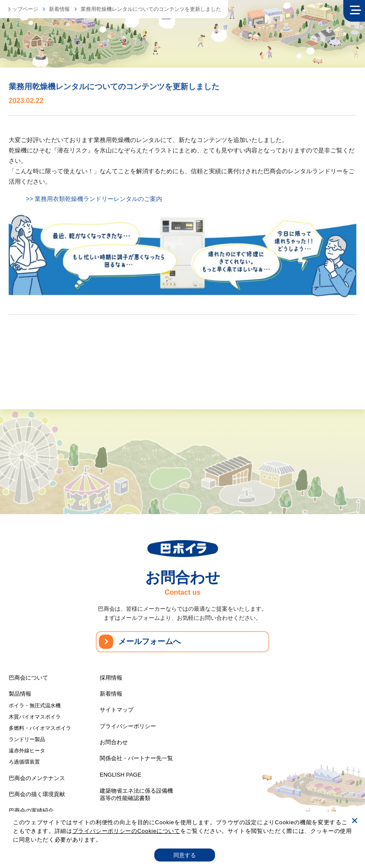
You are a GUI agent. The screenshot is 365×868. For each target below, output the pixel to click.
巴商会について (28, 678)
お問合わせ (114, 742)
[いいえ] (354, 820)
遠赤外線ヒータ (27, 751)
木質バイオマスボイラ (35, 717)
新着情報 (59, 9)
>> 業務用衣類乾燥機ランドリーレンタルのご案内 (94, 200)
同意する (185, 855)
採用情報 (111, 678)
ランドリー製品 (27, 739)
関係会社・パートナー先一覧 (136, 758)
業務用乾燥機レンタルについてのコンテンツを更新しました (151, 9)
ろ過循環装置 (24, 762)
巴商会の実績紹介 (31, 811)
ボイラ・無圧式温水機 (35, 706)
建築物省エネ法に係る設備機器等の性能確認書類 (136, 794)
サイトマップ (117, 710)
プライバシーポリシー (128, 726)
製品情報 (20, 694)
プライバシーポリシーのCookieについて (126, 831)
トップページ (23, 9)
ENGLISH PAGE (121, 775)
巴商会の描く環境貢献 (37, 794)
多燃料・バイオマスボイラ (40, 728)
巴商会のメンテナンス (37, 778)
